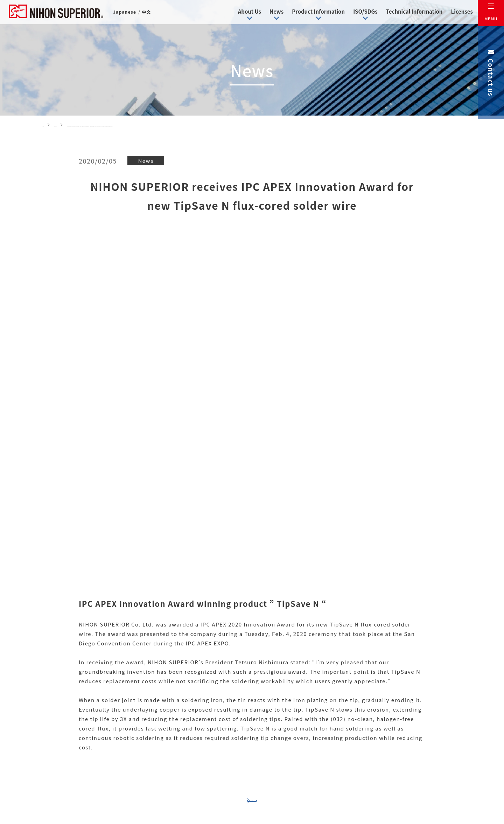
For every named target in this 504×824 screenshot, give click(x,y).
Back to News (252, 592)
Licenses (456, 12)
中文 (147, 13)
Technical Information (409, 12)
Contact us (491, 72)
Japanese (125, 13)
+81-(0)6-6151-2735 (200, 765)
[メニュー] (491, 13)
